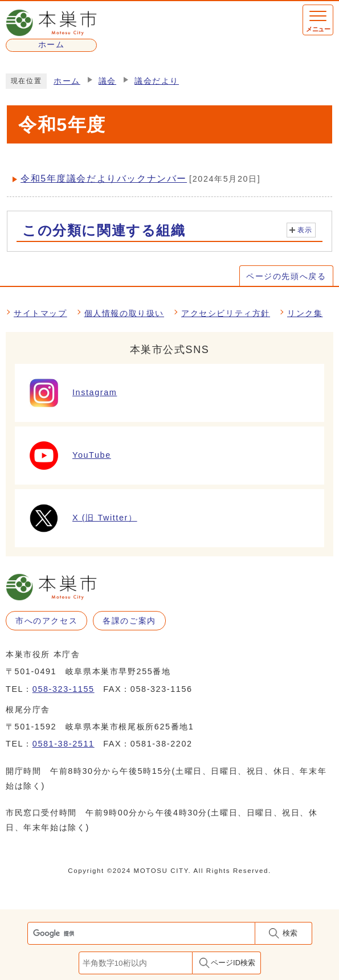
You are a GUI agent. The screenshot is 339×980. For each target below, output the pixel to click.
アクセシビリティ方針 (226, 313)
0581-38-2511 (64, 744)
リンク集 (305, 313)
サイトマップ (40, 313)
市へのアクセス (46, 621)
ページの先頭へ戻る (286, 276)
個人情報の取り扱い (124, 313)
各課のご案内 (129, 621)
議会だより (157, 81)
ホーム (67, 81)
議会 (107, 81)
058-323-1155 (64, 689)
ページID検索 (233, 963)
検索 (290, 933)
